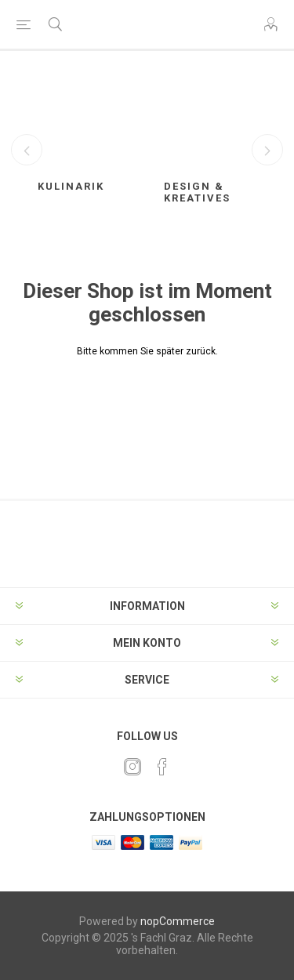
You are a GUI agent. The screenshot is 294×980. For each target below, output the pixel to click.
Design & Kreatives (197, 192)
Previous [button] (27, 150)
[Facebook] (162, 767)
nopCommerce (178, 921)
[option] (84, 143)
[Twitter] (132, 767)
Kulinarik (71, 186)
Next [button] (267, 150)
